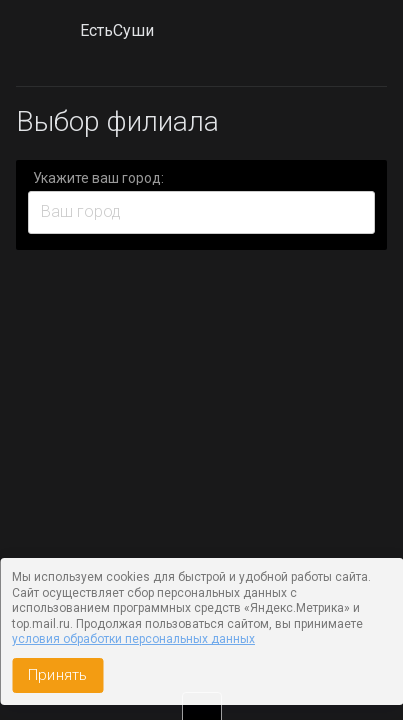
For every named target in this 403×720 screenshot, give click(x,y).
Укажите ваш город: (98, 178)
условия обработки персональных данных (133, 639)
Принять (57, 675)
